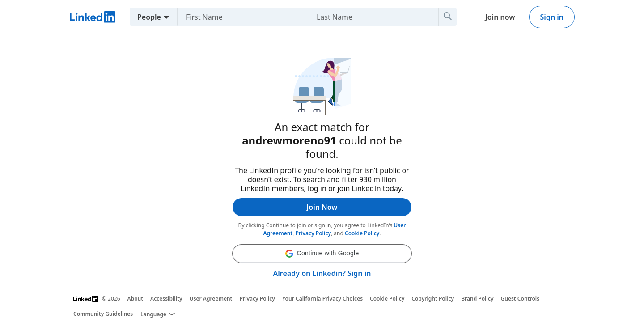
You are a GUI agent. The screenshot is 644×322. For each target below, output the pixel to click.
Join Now (322, 207)
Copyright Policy (433, 299)
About (136, 299)
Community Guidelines (103, 314)
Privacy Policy (313, 233)
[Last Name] (370, 17)
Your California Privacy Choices (322, 299)
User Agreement (211, 299)
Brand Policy (477, 299)
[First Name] (239, 17)
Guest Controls (520, 299)
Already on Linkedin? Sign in (322, 273)
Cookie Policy (362, 233)
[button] (322, 254)
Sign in (552, 17)
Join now (500, 17)
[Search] (448, 17)
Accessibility (166, 299)
